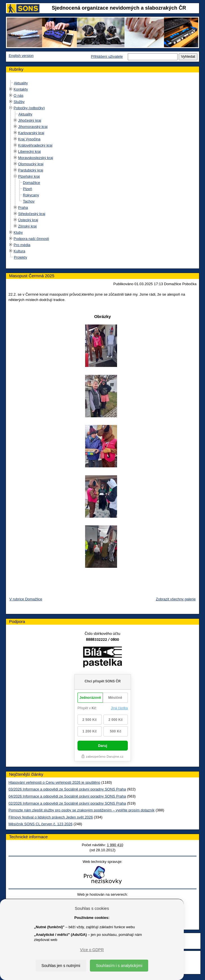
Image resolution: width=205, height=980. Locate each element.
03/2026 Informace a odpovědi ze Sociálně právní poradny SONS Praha (67, 789)
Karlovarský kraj (31, 133)
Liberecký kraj (29, 151)
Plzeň (28, 189)
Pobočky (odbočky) (29, 108)
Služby (19, 102)
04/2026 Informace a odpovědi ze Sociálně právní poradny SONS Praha (67, 796)
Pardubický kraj (31, 170)
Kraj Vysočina (29, 139)
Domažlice (32, 183)
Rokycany (31, 195)
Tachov (29, 201)
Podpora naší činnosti (31, 239)
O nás (19, 95)
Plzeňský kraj (29, 176)
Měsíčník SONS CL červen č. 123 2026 (40, 824)
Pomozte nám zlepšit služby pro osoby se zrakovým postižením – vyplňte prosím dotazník (82, 810)
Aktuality (21, 83)
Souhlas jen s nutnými (61, 966)
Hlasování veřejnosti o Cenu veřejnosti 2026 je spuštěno (54, 782)
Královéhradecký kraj (35, 145)
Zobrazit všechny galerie (176, 599)
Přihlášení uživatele (107, 56)
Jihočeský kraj (30, 120)
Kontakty (21, 89)
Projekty (20, 257)
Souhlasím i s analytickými (119, 966)
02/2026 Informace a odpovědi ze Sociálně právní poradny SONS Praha (67, 803)
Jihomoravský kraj (33, 127)
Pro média (22, 245)
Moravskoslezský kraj (36, 158)
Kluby (18, 232)
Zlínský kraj (27, 226)
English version (21, 56)
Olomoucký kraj (31, 164)
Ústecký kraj (28, 220)
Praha (23, 208)
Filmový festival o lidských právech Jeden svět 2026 (51, 817)
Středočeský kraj (32, 214)
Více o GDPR (92, 950)
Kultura (19, 251)
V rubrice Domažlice (26, 599)
